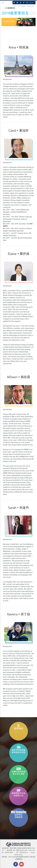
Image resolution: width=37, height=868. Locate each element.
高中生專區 (22, 6)
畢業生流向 (30, 6)
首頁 (15, 6)
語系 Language (30, 3)
